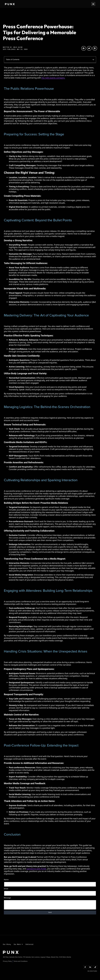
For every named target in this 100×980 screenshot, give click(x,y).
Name (6, 880)
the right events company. (53, 78)
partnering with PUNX (36, 869)
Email (6, 889)
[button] (93, 4)
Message (7, 898)
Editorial (30, 944)
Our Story (7, 944)
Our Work (18, 944)
